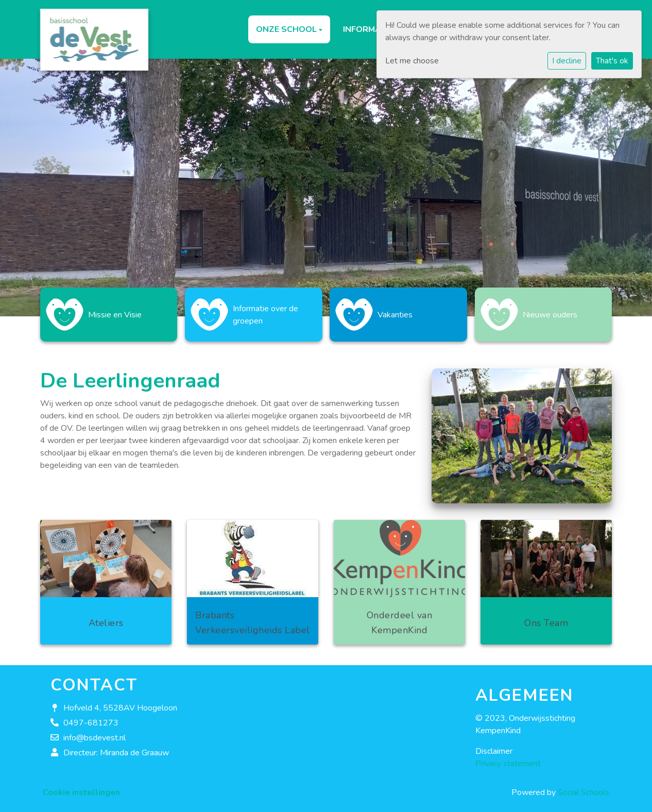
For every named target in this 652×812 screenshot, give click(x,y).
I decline (567, 61)
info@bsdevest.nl (95, 733)
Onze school (287, 29)
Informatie (369, 29)
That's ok (612, 61)
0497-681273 (91, 718)
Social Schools (584, 787)
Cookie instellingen (81, 787)
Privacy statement (508, 758)
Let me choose (412, 61)
